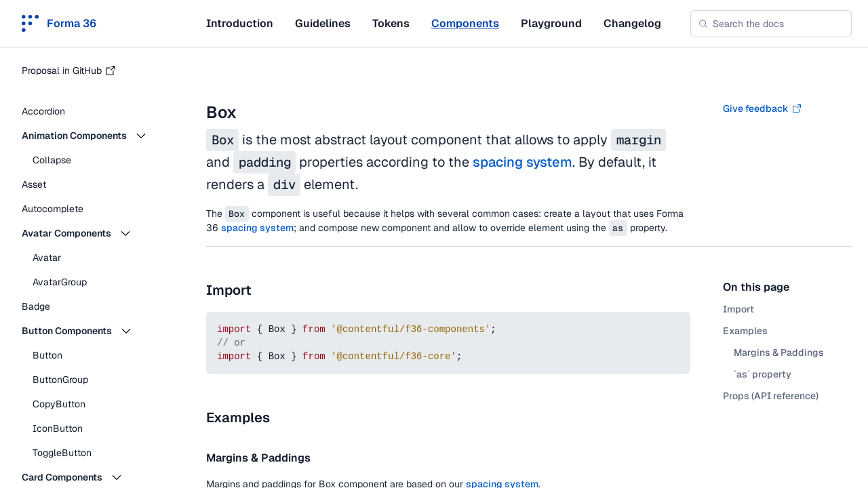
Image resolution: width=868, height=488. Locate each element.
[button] (95, 136)
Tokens (391, 23)
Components (465, 23)
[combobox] (771, 24)
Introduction (240, 23)
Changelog (632, 23)
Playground (551, 23)
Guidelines (323, 23)
